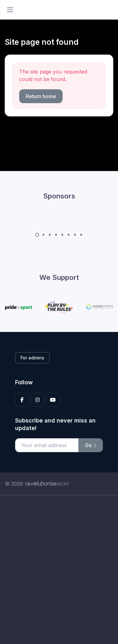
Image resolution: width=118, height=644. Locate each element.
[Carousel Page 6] (69, 235)
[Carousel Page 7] (75, 235)
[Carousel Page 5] (62, 235)
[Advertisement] (59, 570)
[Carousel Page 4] (56, 235)
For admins (32, 358)
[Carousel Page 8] (81, 235)
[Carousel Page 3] (50, 235)
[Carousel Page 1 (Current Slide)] (37, 235)
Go (91, 445)
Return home (41, 96)
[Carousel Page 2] (43, 235)
